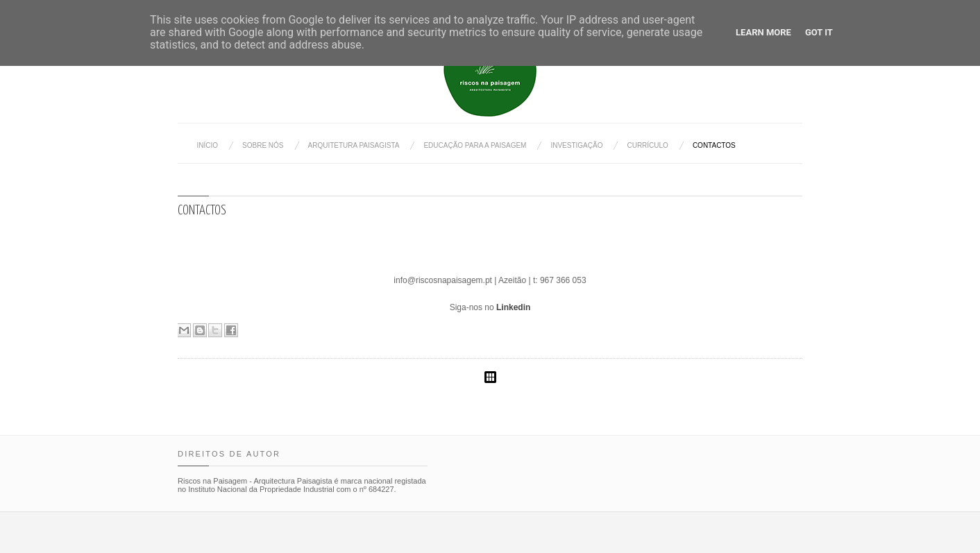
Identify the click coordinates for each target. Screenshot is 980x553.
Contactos (714, 145)
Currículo (647, 145)
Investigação (576, 145)
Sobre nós (263, 145)
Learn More (763, 32)
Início (208, 145)
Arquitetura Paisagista (354, 145)
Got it (819, 32)
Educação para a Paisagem (475, 145)
